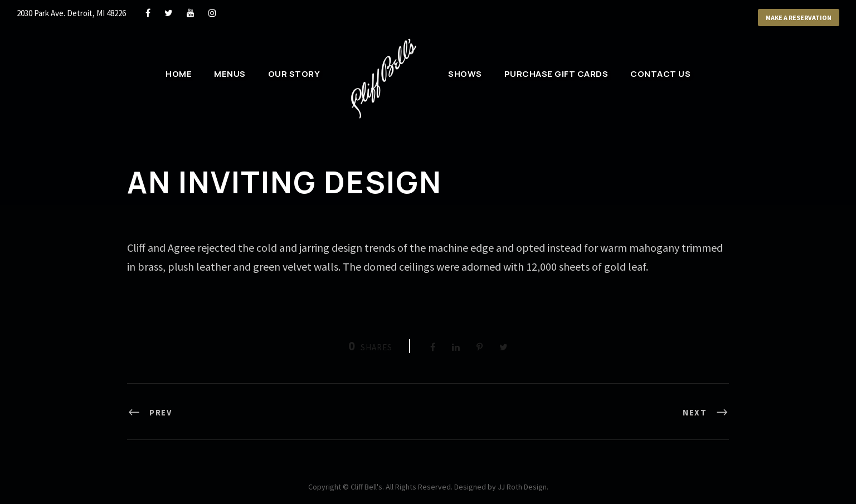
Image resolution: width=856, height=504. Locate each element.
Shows (465, 74)
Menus (230, 74)
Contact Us (660, 74)
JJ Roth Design (522, 487)
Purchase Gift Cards (556, 74)
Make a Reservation (799, 18)
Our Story (294, 74)
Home (179, 74)
